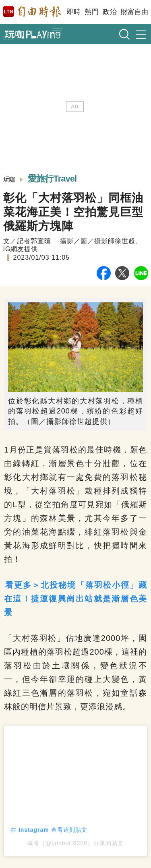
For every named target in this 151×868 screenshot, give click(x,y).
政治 (110, 12)
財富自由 (134, 12)
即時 (73, 12)
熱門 (92, 12)
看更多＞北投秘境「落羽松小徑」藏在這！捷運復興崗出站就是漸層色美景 (75, 599)
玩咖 (9, 179)
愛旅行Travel (52, 179)
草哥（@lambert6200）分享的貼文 (75, 843)
